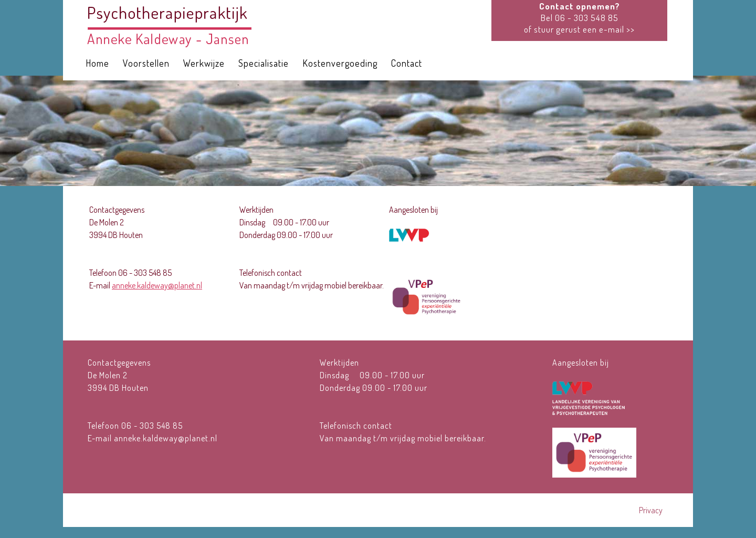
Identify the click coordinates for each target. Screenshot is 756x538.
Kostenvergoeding (340, 63)
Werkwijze (204, 63)
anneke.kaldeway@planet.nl (157, 285)
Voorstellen (146, 63)
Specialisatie (264, 63)
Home (97, 63)
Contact (407, 63)
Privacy (651, 510)
